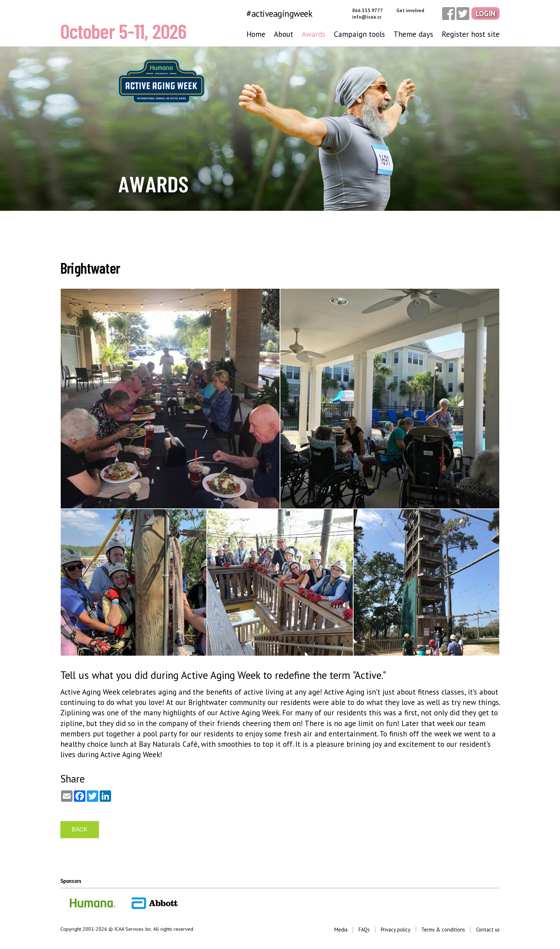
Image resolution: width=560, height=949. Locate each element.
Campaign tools (359, 34)
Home (256, 34)
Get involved (410, 10)
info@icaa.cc (367, 17)
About (284, 34)
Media (341, 930)
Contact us (488, 930)
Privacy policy (396, 930)
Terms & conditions (443, 930)
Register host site (471, 34)
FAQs (364, 930)
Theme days (413, 34)
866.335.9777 (367, 10)
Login (486, 13)
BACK (80, 829)
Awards (314, 34)
